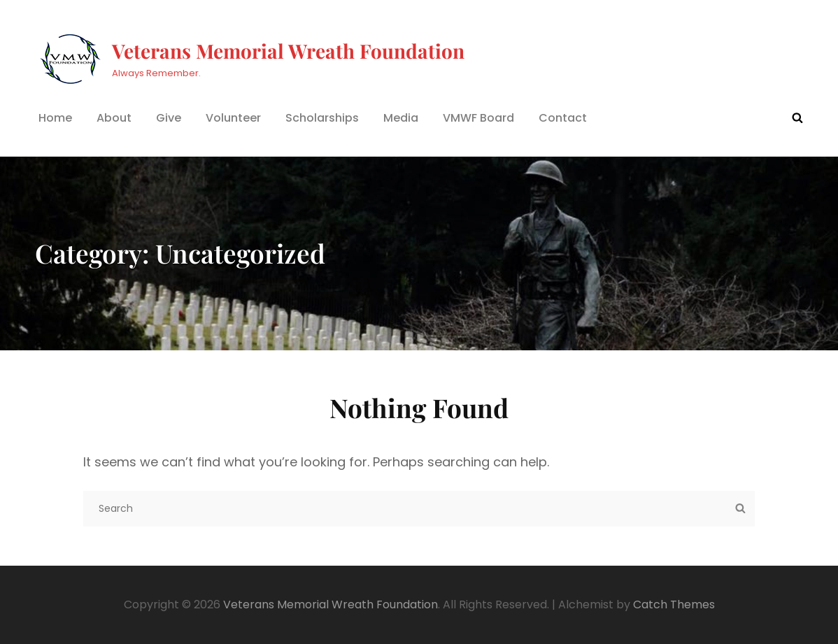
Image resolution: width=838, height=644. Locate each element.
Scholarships (322, 118)
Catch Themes (674, 604)
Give (169, 118)
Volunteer (233, 118)
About (114, 118)
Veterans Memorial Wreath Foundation (288, 51)
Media (401, 118)
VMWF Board (478, 118)
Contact (563, 118)
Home (55, 118)
